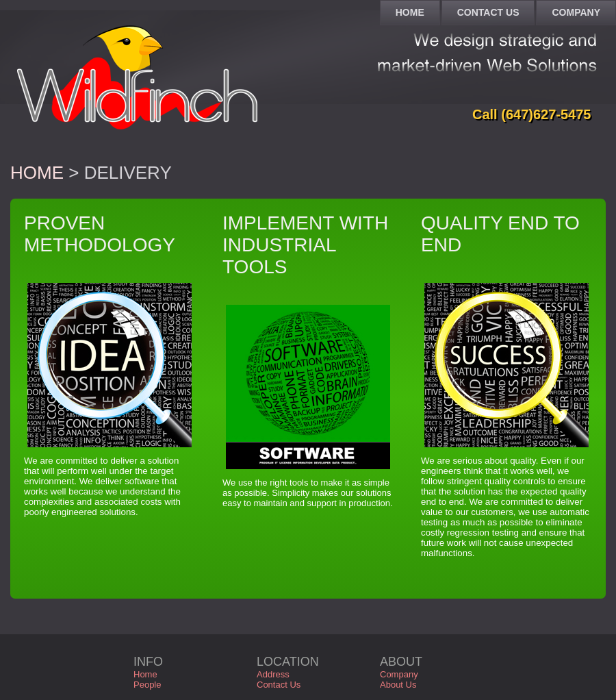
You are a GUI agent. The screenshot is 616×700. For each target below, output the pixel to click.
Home (37, 173)
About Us (398, 685)
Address (273, 674)
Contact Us (279, 685)
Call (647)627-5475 (531, 114)
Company (399, 674)
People (147, 685)
